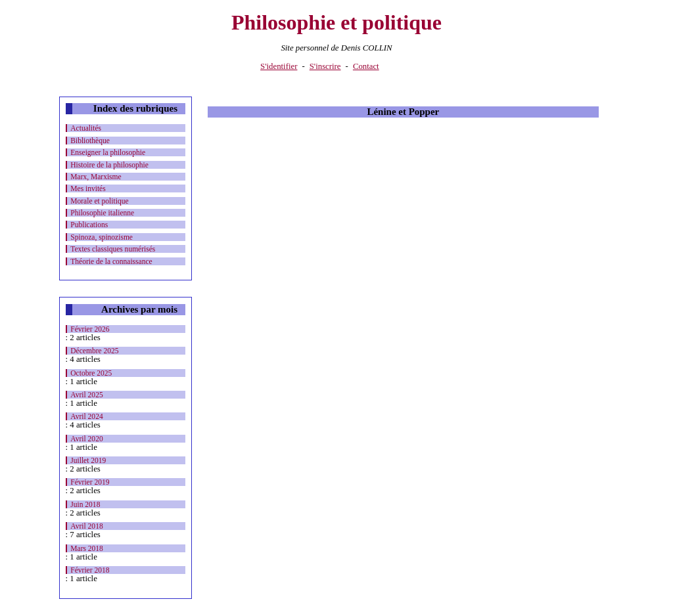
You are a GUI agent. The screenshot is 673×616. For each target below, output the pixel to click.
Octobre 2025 (91, 373)
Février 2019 (90, 482)
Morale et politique (99, 201)
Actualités (86, 128)
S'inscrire (325, 66)
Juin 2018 (85, 504)
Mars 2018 (87, 548)
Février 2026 (90, 329)
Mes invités (88, 188)
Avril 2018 (86, 526)
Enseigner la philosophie (108, 152)
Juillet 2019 (88, 460)
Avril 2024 (86, 416)
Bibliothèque (90, 141)
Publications (89, 225)
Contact (366, 66)
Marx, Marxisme (96, 177)
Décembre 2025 (94, 351)
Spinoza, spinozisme (102, 237)
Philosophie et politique (336, 22)
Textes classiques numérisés (113, 249)
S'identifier (279, 66)
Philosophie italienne (102, 213)
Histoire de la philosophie (109, 165)
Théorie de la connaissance (111, 261)
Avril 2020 (86, 439)
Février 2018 (90, 570)
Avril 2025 (86, 395)
